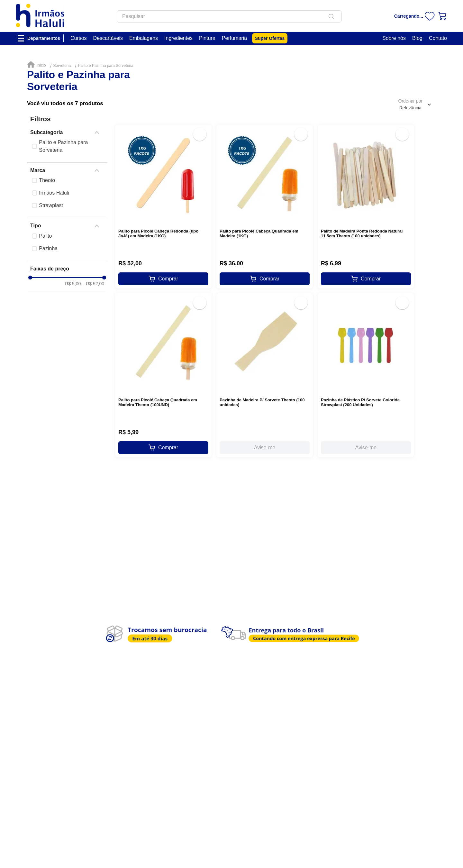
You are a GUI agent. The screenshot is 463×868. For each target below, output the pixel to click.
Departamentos (44, 38)
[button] (67, 132)
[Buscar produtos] (332, 16)
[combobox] (229, 16)
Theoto (47, 180)
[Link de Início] (38, 65)
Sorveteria (62, 66)
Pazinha (48, 248)
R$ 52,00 (93, 284)
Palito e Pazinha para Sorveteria (106, 66)
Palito (45, 236)
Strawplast (51, 205)
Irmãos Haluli (54, 193)
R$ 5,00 (73, 284)
